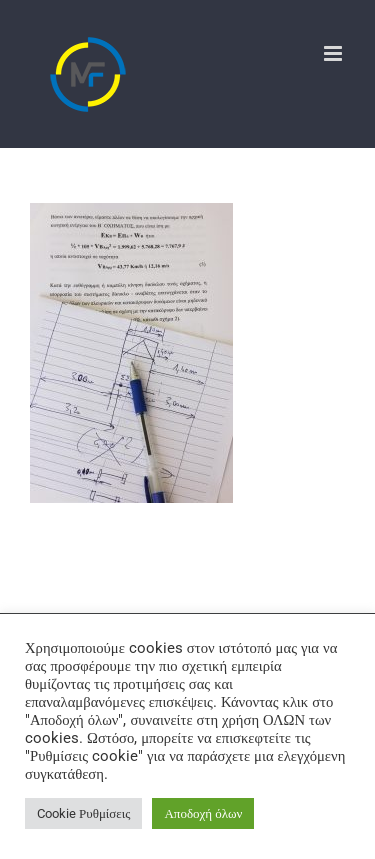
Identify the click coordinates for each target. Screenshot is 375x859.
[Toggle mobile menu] (334, 53)
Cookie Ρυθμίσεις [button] (83, 813)
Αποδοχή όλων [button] (203, 813)
